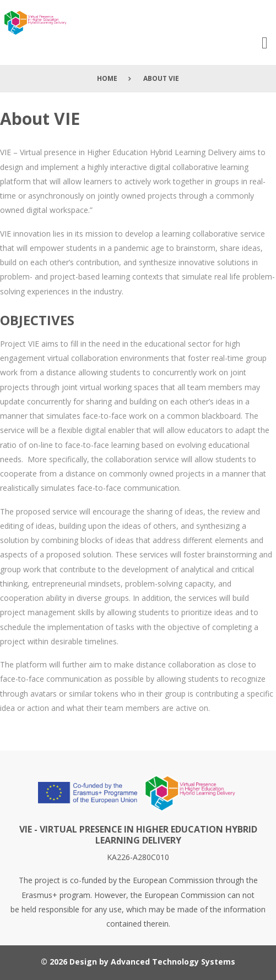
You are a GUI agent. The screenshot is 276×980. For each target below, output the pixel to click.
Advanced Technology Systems (173, 962)
